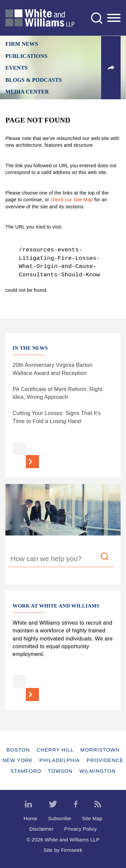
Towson (60, 771)
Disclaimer (41, 829)
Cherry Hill (55, 750)
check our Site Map (72, 200)
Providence (105, 760)
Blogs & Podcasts (34, 80)
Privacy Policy (80, 829)
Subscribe (60, 818)
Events (16, 68)
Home (30, 818)
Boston (18, 750)
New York (17, 760)
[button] (111, 68)
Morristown (100, 750)
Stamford (26, 771)
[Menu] (114, 18)
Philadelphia (59, 760)
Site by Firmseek (63, 850)
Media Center (27, 92)
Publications (26, 56)
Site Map (92, 818)
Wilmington (97, 771)
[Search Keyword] (60, 560)
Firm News (22, 44)
